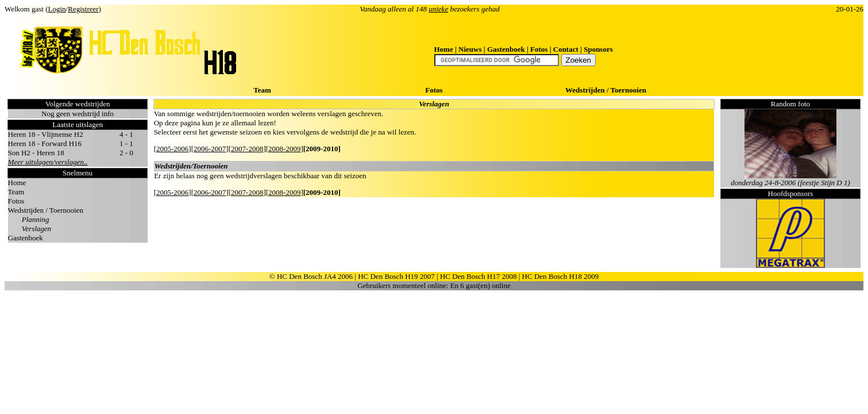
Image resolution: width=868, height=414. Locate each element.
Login (57, 9)
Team (262, 90)
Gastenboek (506, 49)
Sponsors (598, 49)
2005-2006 (172, 149)
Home (444, 49)
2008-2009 (284, 149)
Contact (566, 49)
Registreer (83, 9)
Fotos (539, 49)
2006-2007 (210, 149)
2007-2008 (247, 149)
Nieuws (470, 49)
